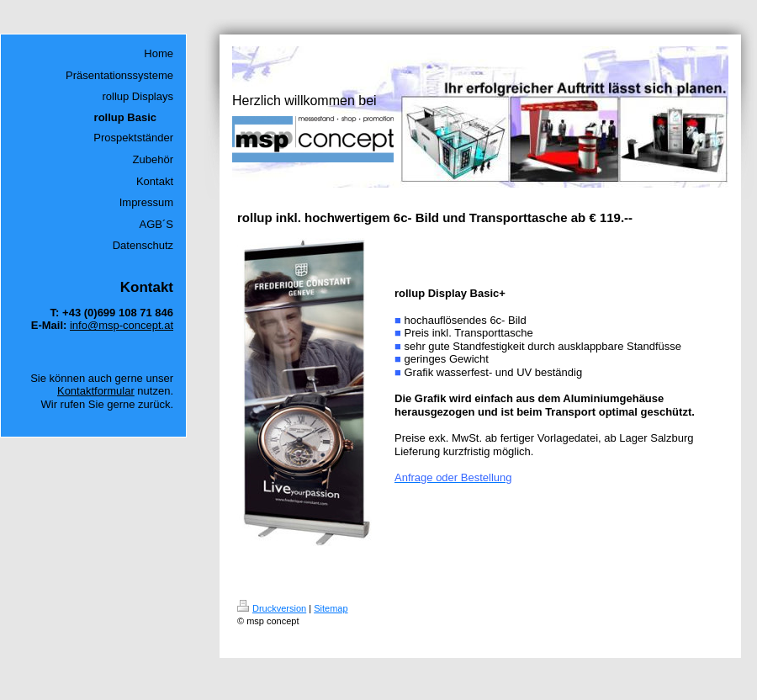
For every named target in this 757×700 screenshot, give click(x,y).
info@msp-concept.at (122, 325)
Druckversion (272, 608)
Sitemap (331, 608)
